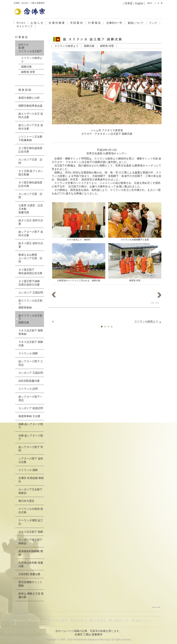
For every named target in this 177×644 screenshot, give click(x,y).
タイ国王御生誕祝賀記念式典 (30, 150)
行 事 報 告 (94, 23)
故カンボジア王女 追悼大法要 (31, 127)
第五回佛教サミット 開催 (30, 584)
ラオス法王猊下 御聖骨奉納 (31, 332)
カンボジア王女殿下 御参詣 (30, 491)
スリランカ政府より (66, 46)
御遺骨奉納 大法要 (29, 416)
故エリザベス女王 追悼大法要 (31, 115)
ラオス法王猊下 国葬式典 (31, 344)
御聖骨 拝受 (107, 46)
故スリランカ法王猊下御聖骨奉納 (30, 304)
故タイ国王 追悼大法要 (31, 245)
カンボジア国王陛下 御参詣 (30, 542)
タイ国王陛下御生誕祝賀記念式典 (30, 271)
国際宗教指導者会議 (30, 106)
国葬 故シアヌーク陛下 (31, 426)
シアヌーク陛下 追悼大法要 (31, 460)
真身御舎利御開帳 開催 (31, 553)
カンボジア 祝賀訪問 (31, 408)
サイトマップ (24, 26)
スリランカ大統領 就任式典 (31, 511)
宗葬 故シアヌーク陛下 (31, 437)
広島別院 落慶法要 (29, 574)
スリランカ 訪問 (28, 389)
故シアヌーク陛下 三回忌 (31, 363)
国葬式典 (89, 46)
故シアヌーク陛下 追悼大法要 (31, 234)
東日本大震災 (26, 501)
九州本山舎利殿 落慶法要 (31, 564)
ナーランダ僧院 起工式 (31, 522)
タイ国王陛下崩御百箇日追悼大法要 (29, 283)
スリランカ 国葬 (28, 353)
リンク (153, 23)
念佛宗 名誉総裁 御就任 (31, 480)
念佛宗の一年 (114, 23)
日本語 (129, 3)
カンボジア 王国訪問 (31, 293)
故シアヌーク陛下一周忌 (30, 398)
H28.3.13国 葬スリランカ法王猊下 (30, 48)
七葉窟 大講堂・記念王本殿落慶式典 (31, 209)
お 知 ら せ (37, 23)
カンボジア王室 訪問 (30, 161)
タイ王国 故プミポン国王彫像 (31, 173)
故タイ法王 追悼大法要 (31, 222)
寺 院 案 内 (76, 23)
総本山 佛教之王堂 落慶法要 (31, 595)
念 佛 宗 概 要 (57, 23)
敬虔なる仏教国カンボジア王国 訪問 (30, 258)
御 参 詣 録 (25, 90)
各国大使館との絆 (29, 98)
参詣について (136, 23)
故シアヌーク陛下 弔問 (31, 449)
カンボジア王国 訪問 (30, 196)
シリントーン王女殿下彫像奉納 (30, 138)
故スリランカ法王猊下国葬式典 (30, 319)
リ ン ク (22, 624)
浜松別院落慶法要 (29, 381)
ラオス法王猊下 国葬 (31, 532)
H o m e (21, 23)
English (139, 3)
